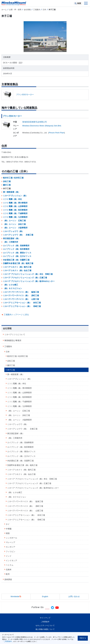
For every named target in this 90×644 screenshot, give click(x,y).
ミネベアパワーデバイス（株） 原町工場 (21, 296)
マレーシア (11, 542)
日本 (44, 10)
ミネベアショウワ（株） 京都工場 (18, 235)
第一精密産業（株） (12, 192)
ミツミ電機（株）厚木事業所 (15, 203)
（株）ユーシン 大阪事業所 (15, 228)
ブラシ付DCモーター (25, 95)
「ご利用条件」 (8, 641)
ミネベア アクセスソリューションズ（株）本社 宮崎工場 (28, 274)
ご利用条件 (45, 622)
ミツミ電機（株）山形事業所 (15, 206)
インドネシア (11, 561)
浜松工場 (7, 181)
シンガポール (11, 538)
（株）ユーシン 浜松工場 (14, 224)
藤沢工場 (7, 185)
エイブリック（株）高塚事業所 (16, 246)
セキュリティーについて (45, 626)
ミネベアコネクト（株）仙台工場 (17, 270)
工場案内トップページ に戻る (16, 315)
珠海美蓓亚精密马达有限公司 (35, 122)
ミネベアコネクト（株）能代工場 (17, 267)
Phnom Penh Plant (57, 133)
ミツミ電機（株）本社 (12, 199)
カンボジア (11, 547)
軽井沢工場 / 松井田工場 (13, 178)
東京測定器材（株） (12, 238)
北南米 (9, 570)
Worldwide (16, 597)
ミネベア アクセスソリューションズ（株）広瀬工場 (25, 278)
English (45, 596)
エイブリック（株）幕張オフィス (17, 253)
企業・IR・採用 (15, 10)
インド (9, 556)
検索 (79, 3)
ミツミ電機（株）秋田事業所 (15, 210)
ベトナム (10, 565)
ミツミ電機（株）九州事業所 (15, 217)
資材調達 (8, 579)
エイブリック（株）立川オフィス (17, 256)
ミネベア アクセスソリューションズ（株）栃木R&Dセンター (29, 281)
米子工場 (11, 370)
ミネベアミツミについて (15, 335)
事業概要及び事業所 (13, 340)
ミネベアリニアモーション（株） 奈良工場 (22, 303)
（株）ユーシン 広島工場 (14, 221)
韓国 (8, 533)
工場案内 (37, 10)
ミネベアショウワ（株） (13, 231)
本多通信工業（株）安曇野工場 (16, 260)
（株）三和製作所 (11, 242)
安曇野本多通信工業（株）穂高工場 (18, 263)
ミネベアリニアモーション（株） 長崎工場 (22, 306)
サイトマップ (45, 618)
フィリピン (11, 552)
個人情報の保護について (45, 629)
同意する (83, 638)
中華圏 (9, 529)
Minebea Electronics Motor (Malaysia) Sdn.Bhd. (42, 126)
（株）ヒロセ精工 (11, 285)
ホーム (4, 10)
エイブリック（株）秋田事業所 (16, 249)
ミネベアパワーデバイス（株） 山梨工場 (21, 299)
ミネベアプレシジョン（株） (15, 196)
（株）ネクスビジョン (12, 288)
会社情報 (27, 10)
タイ (8, 524)
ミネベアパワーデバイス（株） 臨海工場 (21, 292)
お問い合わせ (74, 596)
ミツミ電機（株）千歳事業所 (15, 213)
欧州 (8, 574)
